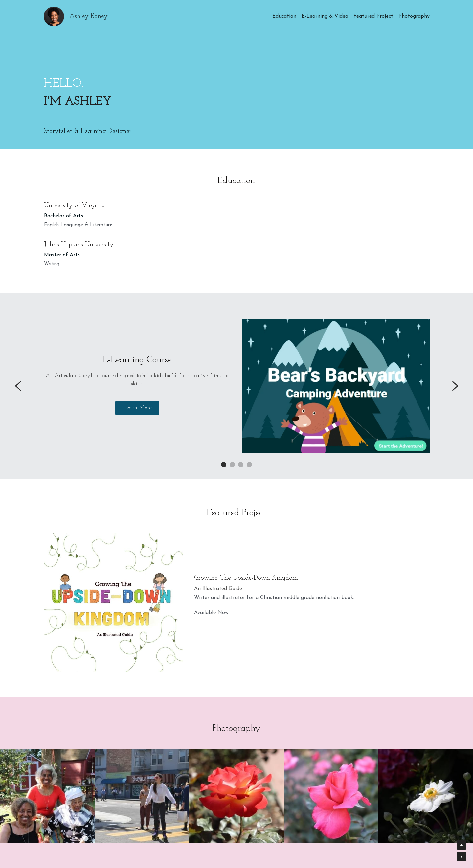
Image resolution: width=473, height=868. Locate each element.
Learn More (137, 408)
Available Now (211, 613)
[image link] (336, 386)
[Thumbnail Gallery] (47, 796)
